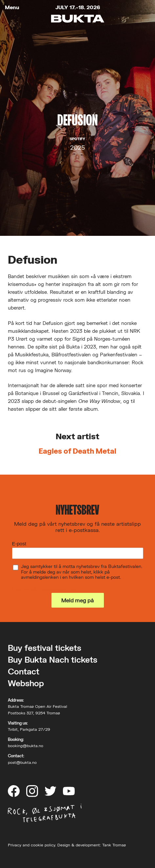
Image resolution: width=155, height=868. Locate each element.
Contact (24, 671)
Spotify (77, 139)
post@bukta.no (22, 762)
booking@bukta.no (26, 746)
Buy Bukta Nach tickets (53, 660)
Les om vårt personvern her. (44, 589)
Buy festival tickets (45, 648)
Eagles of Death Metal (77, 451)
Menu (12, 7)
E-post (19, 544)
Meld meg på (77, 600)
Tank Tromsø (114, 845)
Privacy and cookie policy (31, 845)
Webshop (26, 683)
